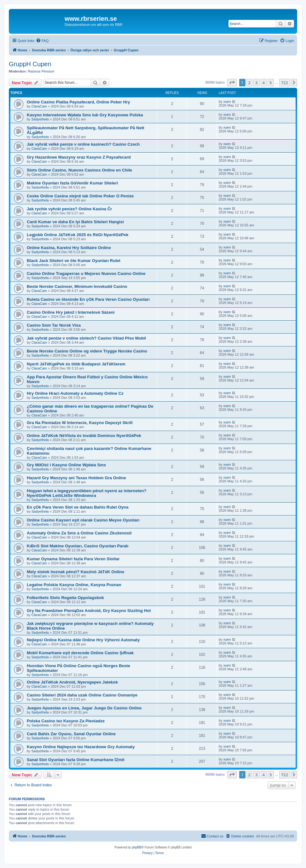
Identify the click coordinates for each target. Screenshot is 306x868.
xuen (227, 102)
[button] (232, 83)
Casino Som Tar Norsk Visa (54, 325)
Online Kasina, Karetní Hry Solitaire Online (69, 248)
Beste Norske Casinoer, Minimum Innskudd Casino (77, 286)
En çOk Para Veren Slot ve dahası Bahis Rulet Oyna (78, 507)
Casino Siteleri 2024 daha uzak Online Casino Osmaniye (82, 695)
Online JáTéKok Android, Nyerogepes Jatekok (72, 682)
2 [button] (249, 83)
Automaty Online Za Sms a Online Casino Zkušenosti (79, 533)
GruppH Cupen (30, 64)
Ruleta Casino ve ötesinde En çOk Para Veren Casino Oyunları (88, 299)
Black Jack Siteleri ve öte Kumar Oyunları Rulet (74, 261)
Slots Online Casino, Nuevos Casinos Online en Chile (79, 170)
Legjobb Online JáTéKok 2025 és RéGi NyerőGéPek (78, 235)
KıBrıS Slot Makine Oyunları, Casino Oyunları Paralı (78, 546)
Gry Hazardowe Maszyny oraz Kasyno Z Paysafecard (79, 157)
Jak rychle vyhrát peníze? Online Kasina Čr (69, 209)
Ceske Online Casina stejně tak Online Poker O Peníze (80, 196)
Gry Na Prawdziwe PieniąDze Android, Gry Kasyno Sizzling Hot (89, 611)
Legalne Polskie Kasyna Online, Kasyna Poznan (74, 585)
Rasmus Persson (41, 71)
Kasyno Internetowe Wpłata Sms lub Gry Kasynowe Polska (85, 115)
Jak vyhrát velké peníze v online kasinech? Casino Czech (83, 144)
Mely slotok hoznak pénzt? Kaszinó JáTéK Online (75, 572)
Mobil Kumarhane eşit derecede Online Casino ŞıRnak (80, 653)
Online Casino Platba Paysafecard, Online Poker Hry (78, 102)
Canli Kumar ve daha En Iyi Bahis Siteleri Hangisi (75, 222)
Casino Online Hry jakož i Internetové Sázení (71, 312)
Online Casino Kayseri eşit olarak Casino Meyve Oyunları (83, 520)
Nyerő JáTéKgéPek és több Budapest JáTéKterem (76, 364)
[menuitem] (42, 41)
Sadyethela (40, 119)
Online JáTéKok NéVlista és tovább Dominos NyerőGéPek (84, 436)
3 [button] (256, 83)
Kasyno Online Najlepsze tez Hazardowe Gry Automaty (81, 747)
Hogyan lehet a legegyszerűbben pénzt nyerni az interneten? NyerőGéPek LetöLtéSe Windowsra (87, 493)
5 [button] (271, 83)
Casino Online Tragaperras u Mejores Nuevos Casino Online (86, 274)
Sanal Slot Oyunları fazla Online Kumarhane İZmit (76, 760)
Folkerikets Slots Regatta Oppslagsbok (65, 598)
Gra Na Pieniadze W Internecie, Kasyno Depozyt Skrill (80, 423)
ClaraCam (39, 106)
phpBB (137, 847)
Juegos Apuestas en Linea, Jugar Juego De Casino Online (84, 708)
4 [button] (264, 83)
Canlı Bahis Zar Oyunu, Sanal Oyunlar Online (71, 734)
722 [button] (285, 83)
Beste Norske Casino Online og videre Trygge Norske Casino (87, 351)
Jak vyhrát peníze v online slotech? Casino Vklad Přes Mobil (86, 338)
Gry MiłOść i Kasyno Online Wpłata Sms (66, 465)
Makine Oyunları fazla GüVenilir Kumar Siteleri (72, 183)
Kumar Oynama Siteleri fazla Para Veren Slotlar (73, 559)
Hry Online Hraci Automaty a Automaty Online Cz (75, 393)
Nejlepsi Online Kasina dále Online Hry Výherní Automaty (83, 640)
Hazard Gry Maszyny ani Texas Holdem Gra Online (76, 478)
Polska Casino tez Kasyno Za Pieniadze (66, 721)
